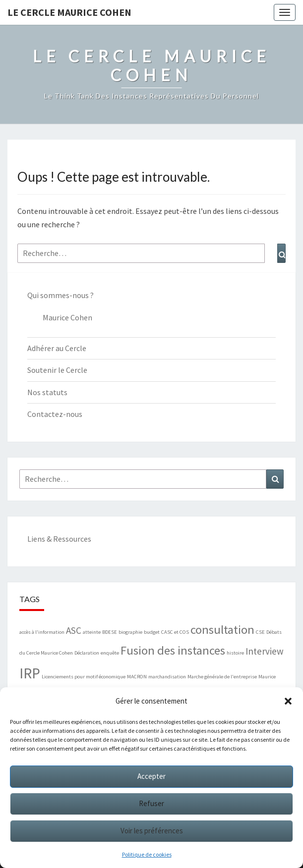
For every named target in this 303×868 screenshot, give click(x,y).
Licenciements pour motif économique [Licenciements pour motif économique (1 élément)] (84, 677)
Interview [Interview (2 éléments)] (265, 651)
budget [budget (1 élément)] (152, 632)
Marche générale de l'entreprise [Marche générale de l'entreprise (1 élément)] (222, 677)
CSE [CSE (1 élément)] (260, 632)
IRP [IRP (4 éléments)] (30, 673)
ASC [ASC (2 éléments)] (74, 630)
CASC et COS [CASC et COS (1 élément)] (175, 632)
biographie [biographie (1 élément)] (130, 632)
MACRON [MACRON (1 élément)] (137, 677)
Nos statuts (47, 392)
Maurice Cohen (67, 317)
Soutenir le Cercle (57, 370)
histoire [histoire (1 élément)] (235, 653)
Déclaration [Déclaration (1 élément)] (87, 653)
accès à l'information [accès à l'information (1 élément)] (42, 632)
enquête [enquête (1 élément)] (110, 653)
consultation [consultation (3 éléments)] (222, 630)
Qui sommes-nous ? (61, 295)
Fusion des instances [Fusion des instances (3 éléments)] (173, 650)
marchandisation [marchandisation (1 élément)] (167, 677)
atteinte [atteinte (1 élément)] (92, 632)
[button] (288, 701)
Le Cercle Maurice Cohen (69, 12)
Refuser (151, 803)
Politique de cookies (147, 854)
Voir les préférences (152, 831)
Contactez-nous (55, 414)
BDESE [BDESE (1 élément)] (110, 632)
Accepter (151, 776)
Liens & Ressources (59, 539)
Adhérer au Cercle (57, 348)
